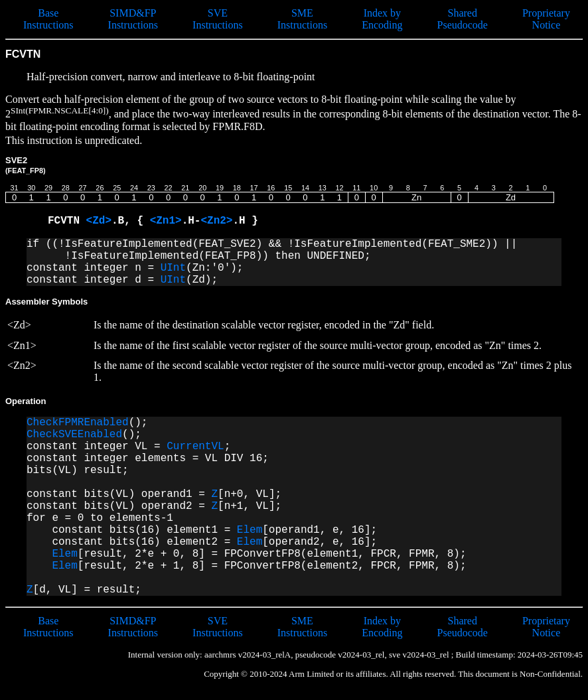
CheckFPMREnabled (78, 423)
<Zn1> (166, 221)
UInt (173, 268)
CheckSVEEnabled (74, 435)
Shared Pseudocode (463, 19)
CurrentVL (195, 447)
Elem (250, 530)
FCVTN (67, 221)
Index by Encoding (382, 19)
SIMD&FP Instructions (133, 19)
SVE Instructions (218, 19)
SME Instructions (303, 19)
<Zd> (99, 221)
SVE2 (26, 165)
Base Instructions (48, 19)
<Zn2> (216, 221)
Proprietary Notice (546, 19)
